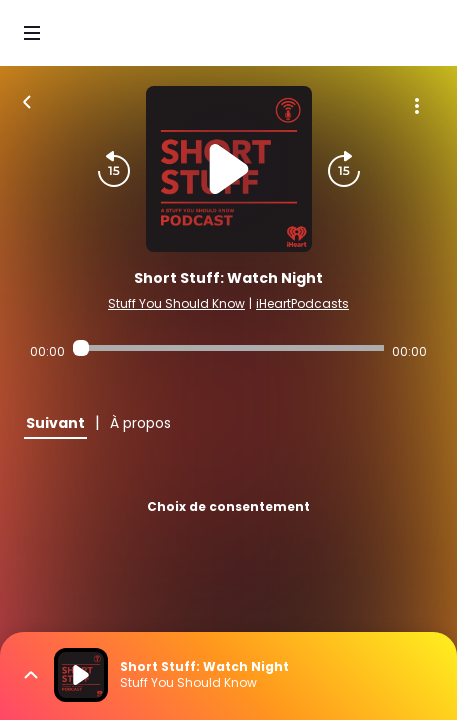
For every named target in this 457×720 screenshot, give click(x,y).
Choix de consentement (228, 506)
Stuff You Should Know (176, 303)
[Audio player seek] (228, 348)
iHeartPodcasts (302, 303)
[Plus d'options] (417, 106)
